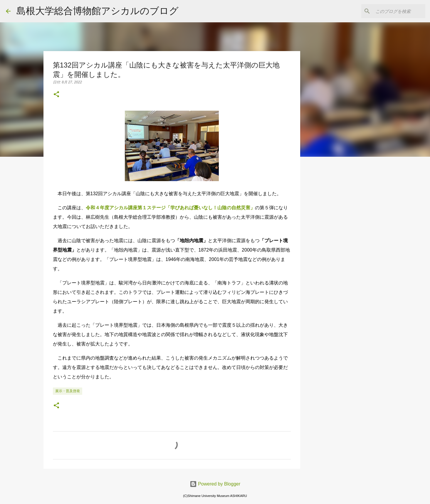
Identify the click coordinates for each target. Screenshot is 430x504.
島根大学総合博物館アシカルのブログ (98, 11)
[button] (56, 95)
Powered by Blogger (215, 484)
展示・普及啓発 (68, 391)
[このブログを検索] (394, 11)
